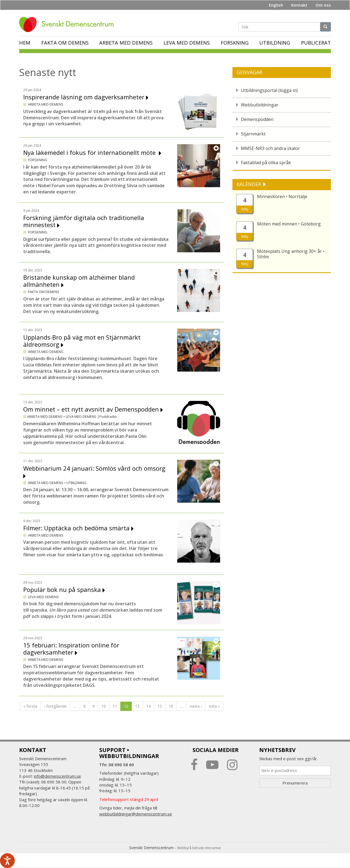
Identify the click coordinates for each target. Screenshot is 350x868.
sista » (214, 706)
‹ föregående (55, 706)
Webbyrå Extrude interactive (199, 848)
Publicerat (316, 43)
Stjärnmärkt (253, 134)
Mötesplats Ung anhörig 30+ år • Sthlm (291, 254)
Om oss (323, 5)
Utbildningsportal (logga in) (269, 90)
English (276, 5)
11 (115, 706)
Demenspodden (257, 119)
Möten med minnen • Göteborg (289, 224)
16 (171, 706)
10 (104, 706)
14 (148, 706)
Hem (25, 43)
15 (160, 706)
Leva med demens (187, 43)
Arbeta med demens (126, 43)
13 (137, 706)
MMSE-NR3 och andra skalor (270, 148)
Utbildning (275, 43)
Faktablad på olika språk (266, 163)
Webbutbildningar (260, 105)
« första (30, 706)
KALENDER (250, 184)
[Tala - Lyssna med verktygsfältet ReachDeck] (7, 861)
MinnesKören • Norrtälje (282, 196)
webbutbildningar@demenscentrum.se (136, 814)
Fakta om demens (65, 43)
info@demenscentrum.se (57, 776)
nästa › (196, 706)
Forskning (235, 43)
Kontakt (299, 5)
